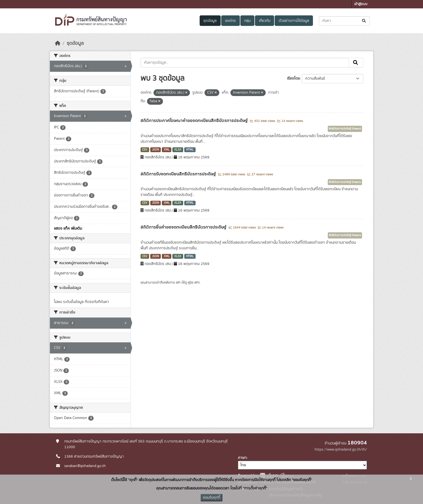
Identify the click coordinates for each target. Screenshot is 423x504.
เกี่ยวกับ (265, 21)
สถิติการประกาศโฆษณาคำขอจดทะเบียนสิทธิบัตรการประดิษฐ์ (195, 121)
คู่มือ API (193, 282)
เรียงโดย (293, 79)
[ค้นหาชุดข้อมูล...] (344, 21)
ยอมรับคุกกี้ (211, 498)
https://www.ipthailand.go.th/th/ (341, 449)
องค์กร (230, 21)
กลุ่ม (247, 21)
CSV (145, 150)
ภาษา (242, 458)
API (178, 282)
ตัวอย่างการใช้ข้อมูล (294, 21)
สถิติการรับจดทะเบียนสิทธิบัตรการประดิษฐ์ (179, 174)
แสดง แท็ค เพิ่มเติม (68, 229)
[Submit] (364, 21)
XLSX (178, 150)
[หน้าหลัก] (58, 43)
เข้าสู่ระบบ (361, 4)
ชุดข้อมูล (210, 21)
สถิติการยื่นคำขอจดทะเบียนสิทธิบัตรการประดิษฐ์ (184, 227)
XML (167, 150)
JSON (156, 150)
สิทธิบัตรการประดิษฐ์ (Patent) (345, 129)
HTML (190, 150)
